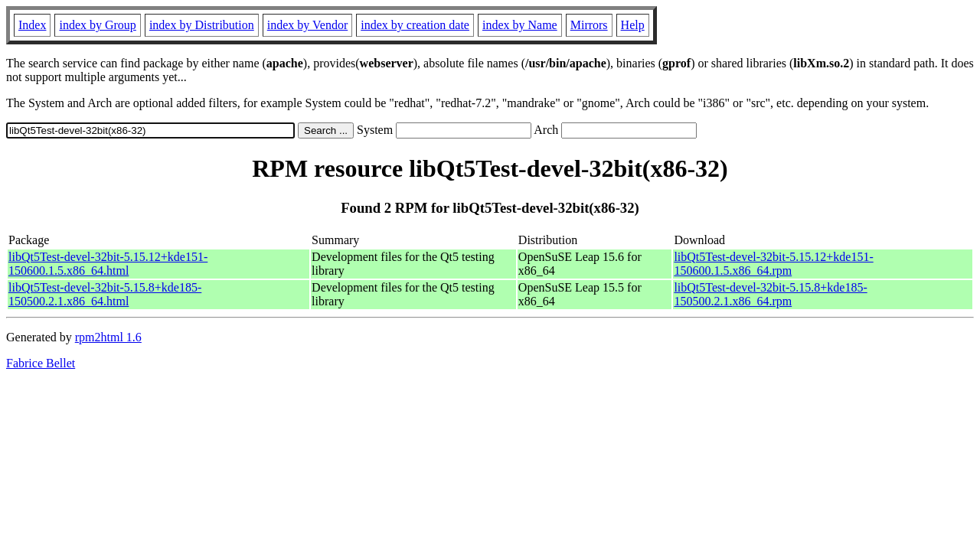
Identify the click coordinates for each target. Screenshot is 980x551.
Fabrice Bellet (41, 363)
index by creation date (415, 25)
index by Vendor (307, 25)
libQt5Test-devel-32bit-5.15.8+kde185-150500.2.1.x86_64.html (105, 294)
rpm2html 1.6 (108, 337)
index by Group (97, 25)
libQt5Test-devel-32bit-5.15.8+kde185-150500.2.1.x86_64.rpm (770, 294)
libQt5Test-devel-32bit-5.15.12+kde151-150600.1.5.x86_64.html (108, 264)
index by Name (520, 25)
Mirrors (589, 25)
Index (32, 25)
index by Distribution (202, 25)
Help (633, 25)
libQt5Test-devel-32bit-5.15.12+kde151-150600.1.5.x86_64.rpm (773, 264)
